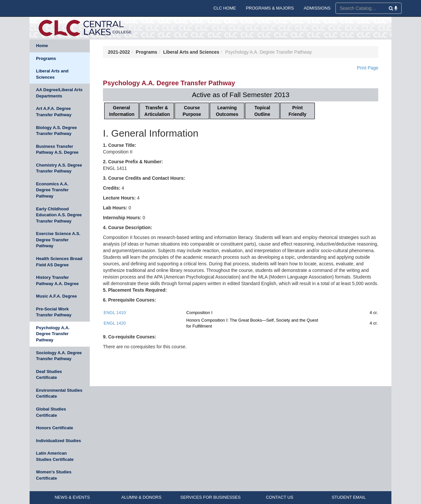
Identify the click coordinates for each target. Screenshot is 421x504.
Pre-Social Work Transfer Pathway (54, 312)
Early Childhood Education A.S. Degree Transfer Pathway (59, 215)
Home (42, 46)
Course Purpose (192, 111)
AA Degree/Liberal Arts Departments (59, 93)
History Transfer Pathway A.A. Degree (58, 280)
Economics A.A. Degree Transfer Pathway (52, 190)
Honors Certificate (55, 428)
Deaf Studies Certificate (49, 375)
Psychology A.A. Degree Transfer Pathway (53, 334)
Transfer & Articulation (157, 111)
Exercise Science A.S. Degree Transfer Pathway (58, 240)
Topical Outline (262, 111)
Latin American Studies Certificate (55, 456)
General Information (122, 111)
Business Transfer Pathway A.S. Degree (57, 149)
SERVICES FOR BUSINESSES (210, 497)
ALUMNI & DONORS (141, 497)
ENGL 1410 (115, 313)
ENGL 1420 (115, 323)
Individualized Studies (59, 441)
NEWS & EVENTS (72, 497)
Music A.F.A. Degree (57, 296)
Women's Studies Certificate (54, 475)
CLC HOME (225, 8)
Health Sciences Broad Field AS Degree (59, 262)
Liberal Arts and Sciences (52, 74)
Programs (46, 58)
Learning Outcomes (227, 111)
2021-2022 (119, 52)
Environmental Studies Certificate (59, 393)
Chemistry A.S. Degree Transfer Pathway (59, 168)
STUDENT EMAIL (349, 497)
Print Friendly (297, 111)
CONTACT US (279, 497)
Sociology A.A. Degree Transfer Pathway (59, 356)
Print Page (368, 68)
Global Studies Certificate (51, 412)
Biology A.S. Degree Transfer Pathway (57, 131)
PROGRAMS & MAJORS (270, 8)
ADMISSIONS (317, 8)
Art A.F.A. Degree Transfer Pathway (54, 112)
